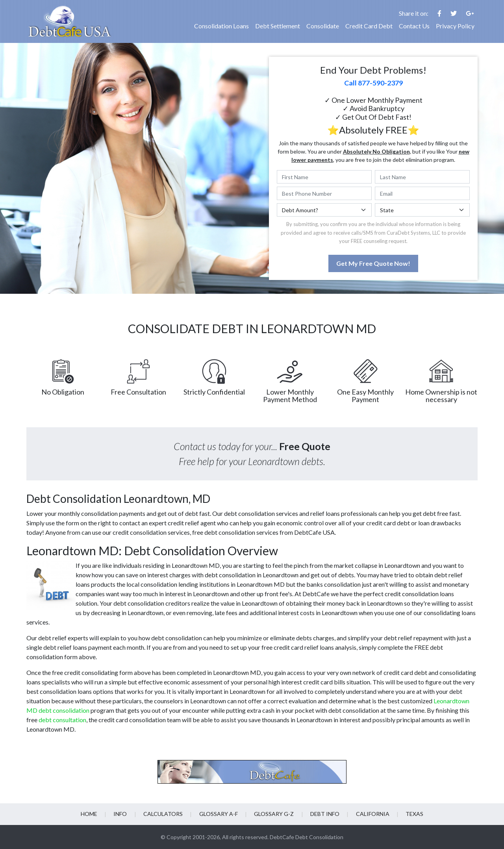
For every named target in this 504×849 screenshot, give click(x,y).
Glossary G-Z (274, 814)
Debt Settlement (278, 26)
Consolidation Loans (221, 26)
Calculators (163, 814)
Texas (414, 814)
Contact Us (414, 26)
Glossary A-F (219, 814)
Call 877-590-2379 (373, 83)
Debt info (324, 814)
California (372, 814)
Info (121, 814)
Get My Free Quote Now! (373, 263)
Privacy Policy (455, 26)
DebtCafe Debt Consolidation (307, 837)
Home (90, 814)
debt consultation (62, 720)
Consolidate (323, 26)
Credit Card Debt (369, 26)
